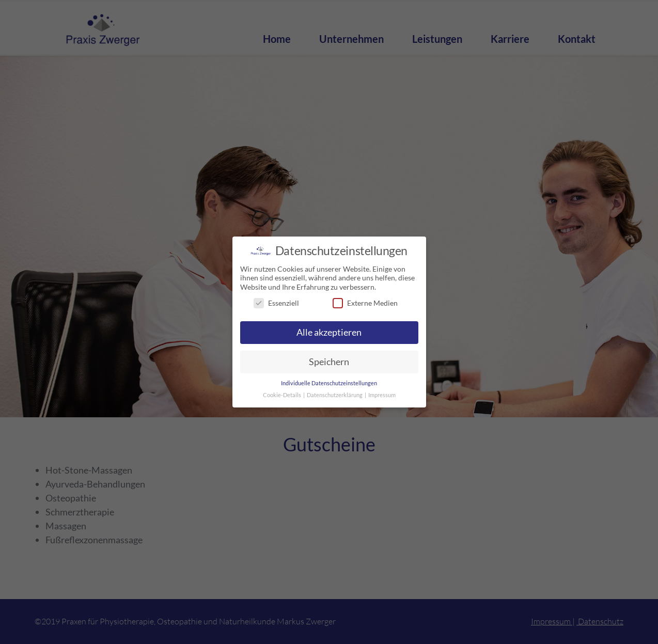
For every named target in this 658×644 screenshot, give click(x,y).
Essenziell (276, 302)
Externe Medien (365, 302)
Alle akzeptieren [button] (329, 331)
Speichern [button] (329, 360)
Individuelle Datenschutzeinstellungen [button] (329, 382)
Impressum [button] (382, 394)
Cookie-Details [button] (283, 394)
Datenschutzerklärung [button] (335, 394)
